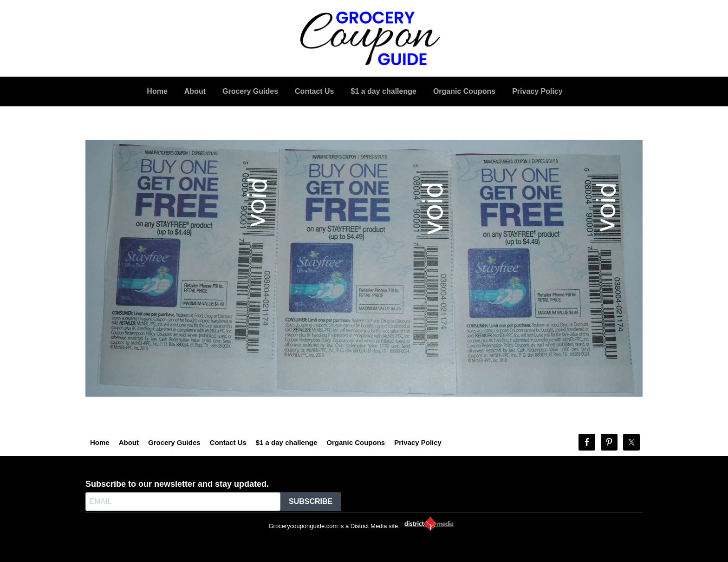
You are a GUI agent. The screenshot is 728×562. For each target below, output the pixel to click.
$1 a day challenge (287, 442)
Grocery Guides (174, 442)
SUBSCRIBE (311, 501)
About (129, 442)
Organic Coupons (356, 442)
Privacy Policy (418, 442)
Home (100, 442)
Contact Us (228, 442)
